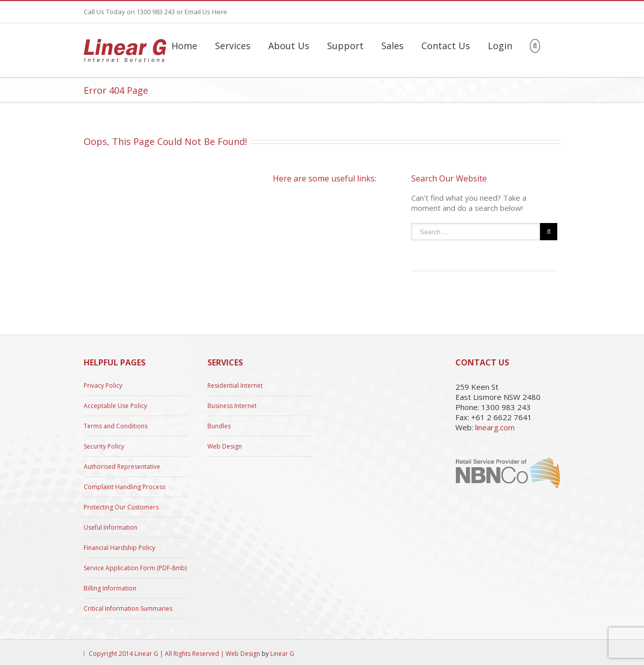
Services (233, 46)
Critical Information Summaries (128, 608)
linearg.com (495, 427)
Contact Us (446, 46)
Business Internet (232, 406)
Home (184, 46)
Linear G (282, 654)
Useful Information (111, 527)
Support (345, 46)
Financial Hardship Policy (119, 548)
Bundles (219, 426)
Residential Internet (235, 386)
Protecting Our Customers (121, 507)
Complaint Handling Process (124, 487)
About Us (289, 46)
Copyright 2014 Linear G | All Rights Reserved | (157, 654)
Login (500, 46)
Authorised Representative (122, 467)
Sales (392, 46)
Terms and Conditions (116, 426)
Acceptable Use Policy (115, 406)
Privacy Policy (103, 386)
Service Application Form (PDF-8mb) (135, 568)
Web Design (225, 446)
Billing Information (110, 588)
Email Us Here (206, 12)
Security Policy (104, 446)
